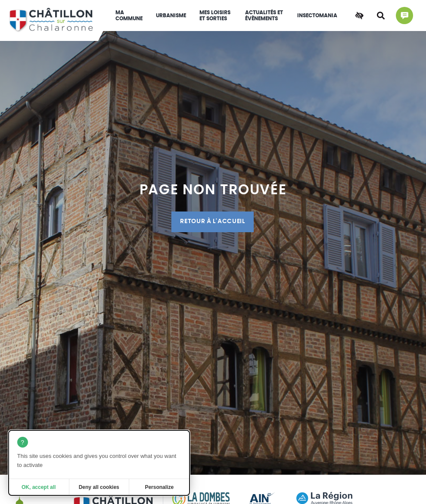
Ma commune (129, 16)
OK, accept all (39, 487)
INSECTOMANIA (317, 16)
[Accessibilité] (359, 16)
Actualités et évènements (264, 16)
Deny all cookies (99, 487)
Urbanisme (171, 16)
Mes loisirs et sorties (215, 16)
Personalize (159, 487)
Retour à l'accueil (212, 221)
